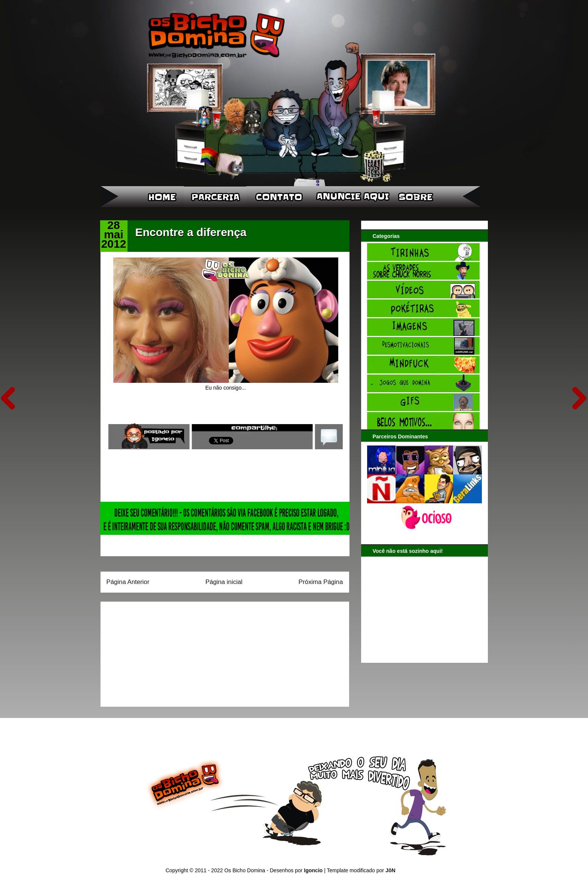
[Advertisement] (153, 652)
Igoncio (313, 870)
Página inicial (224, 582)
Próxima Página (321, 582)
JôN (390, 870)
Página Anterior (128, 582)
